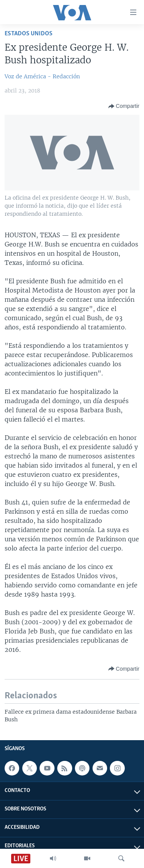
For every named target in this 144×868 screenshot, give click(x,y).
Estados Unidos (29, 34)
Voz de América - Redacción (42, 76)
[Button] (124, 106)
